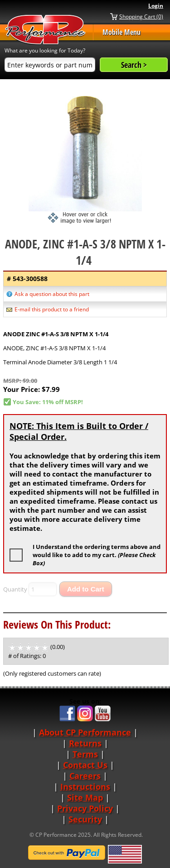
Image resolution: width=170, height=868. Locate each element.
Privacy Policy (85, 808)
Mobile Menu (121, 32)
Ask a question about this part (52, 294)
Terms (85, 754)
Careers (85, 776)
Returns (85, 743)
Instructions (85, 787)
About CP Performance (85, 732)
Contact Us (85, 765)
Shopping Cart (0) (141, 16)
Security (85, 819)
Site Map (85, 797)
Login (156, 6)
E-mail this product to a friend (52, 309)
